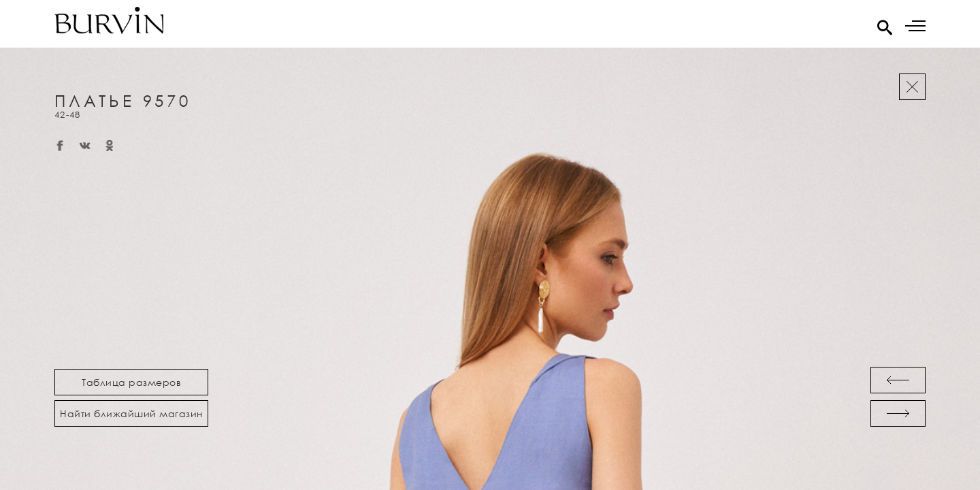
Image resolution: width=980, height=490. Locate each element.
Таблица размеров (131, 382)
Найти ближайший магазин (131, 413)
